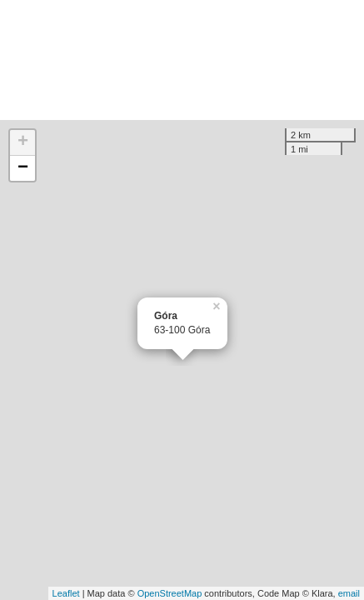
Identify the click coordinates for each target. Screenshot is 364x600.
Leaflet (66, 593)
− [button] (23, 168)
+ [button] (23, 142)
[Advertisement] (182, 60)
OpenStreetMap (170, 593)
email (349, 593)
